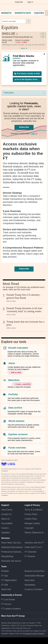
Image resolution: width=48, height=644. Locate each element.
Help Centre (7, 510)
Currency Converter (34, 589)
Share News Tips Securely (12, 543)
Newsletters (30, 585)
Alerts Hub (6, 589)
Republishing (7, 556)
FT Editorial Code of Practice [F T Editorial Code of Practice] (34, 634)
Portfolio (13, 394)
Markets (6, 13)
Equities (39, 13)
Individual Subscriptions (12, 547)
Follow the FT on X (33, 547)
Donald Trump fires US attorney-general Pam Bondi (23, 296)
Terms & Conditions (34, 510)
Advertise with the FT (34, 543)
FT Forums (6, 604)
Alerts (12, 363)
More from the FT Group (13, 616)
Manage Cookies (32, 523)
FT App (5, 576)
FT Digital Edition (9, 580)
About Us (6, 519)
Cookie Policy (31, 519)
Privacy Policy (31, 514)
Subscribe (19, 2)
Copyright (29, 528)
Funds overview (17, 448)
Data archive (15, 408)
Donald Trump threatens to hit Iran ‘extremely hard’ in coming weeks (24, 310)
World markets (16, 421)
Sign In (30, 2)
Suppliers (6, 533)
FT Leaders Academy (11, 609)
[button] (3, 7)
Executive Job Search (11, 561)
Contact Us (6, 514)
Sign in (34, 134)
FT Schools (30, 556)
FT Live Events (8, 600)
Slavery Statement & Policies (36, 533)
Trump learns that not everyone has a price (25, 323)
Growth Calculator (18, 348)
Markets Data (23, 13)
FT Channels (31, 552)
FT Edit (5, 585)
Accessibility (7, 523)
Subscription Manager (35, 576)
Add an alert (16, 372)
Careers (5, 528)
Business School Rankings (36, 571)
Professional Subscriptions (12, 552)
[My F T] (44, 7)
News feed (30, 580)
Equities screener (18, 434)
